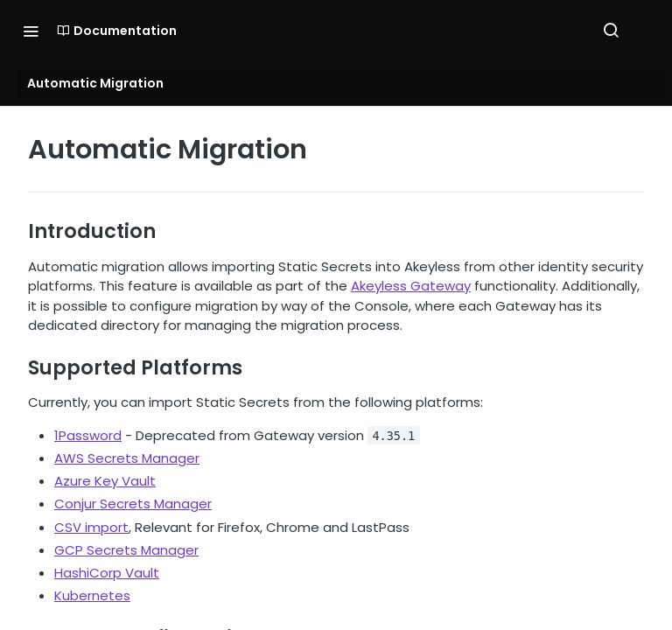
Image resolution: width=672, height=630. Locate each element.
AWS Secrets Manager (127, 458)
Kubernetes (92, 595)
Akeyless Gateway (411, 286)
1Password (88, 435)
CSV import (91, 527)
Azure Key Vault (105, 481)
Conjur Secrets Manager (133, 504)
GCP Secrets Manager (126, 550)
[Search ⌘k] (611, 31)
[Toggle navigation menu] (31, 31)
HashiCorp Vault (107, 573)
